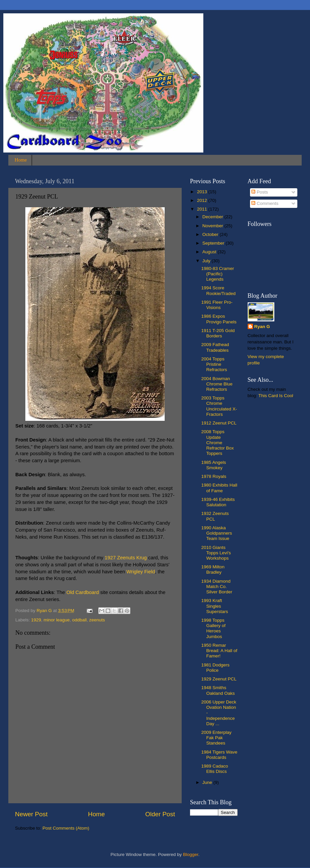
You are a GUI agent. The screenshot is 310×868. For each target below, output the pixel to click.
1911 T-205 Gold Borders (218, 333)
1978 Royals (214, 476)
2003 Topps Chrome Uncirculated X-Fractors (219, 406)
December (213, 217)
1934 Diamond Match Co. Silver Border (217, 587)
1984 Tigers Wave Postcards (219, 755)
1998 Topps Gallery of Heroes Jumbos (213, 628)
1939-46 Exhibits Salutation (218, 502)
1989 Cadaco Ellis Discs (215, 769)
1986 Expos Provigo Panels (219, 319)
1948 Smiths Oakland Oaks (218, 690)
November (213, 226)
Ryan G (262, 327)
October (211, 234)
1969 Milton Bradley (213, 569)
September (214, 243)
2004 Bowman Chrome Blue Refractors (217, 384)
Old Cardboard (82, 592)
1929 (36, 620)
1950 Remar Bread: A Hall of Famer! (219, 651)
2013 (203, 192)
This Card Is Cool (276, 396)
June (208, 782)
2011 (203, 209)
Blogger (191, 854)
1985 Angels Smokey (214, 465)
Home (21, 160)
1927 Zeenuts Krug (126, 558)
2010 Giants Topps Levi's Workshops (216, 553)
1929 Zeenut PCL (219, 679)
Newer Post (31, 814)
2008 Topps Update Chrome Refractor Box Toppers (218, 443)
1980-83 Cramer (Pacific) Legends (218, 274)
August (210, 252)
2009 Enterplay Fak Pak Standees (216, 738)
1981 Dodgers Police (215, 668)
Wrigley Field (141, 572)
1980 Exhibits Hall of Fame (219, 488)
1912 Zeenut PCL (219, 423)
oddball (79, 620)
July (207, 261)
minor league (57, 620)
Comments (265, 203)
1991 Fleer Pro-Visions (217, 305)
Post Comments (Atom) (66, 828)
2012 (203, 200)
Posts (260, 192)
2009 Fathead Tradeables (215, 347)
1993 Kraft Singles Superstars (215, 606)
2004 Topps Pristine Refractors (214, 364)
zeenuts (97, 620)
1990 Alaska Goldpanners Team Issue (217, 533)
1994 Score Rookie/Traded (218, 291)
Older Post (160, 814)
